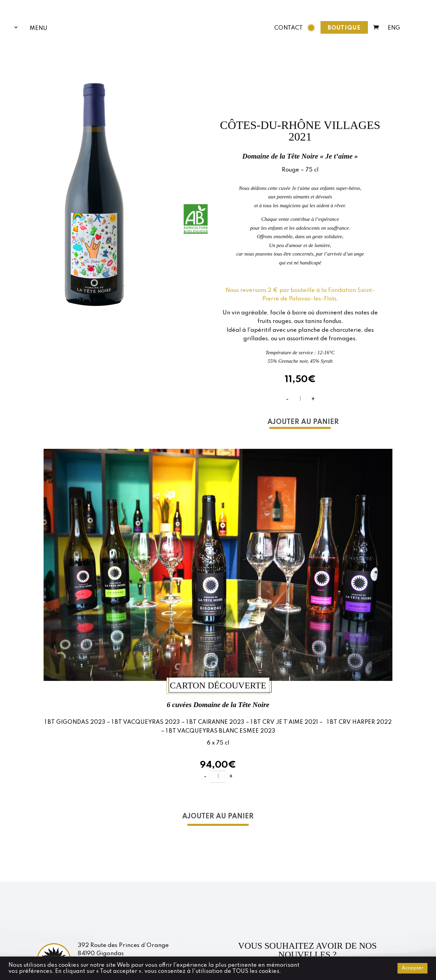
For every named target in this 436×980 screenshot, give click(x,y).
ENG (394, 27)
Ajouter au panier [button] (218, 817)
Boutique (344, 26)
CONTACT (289, 26)
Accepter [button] (412, 968)
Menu (38, 28)
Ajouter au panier (303, 422)
